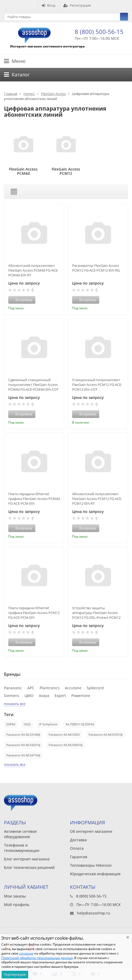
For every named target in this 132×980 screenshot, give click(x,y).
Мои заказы (15, 896)
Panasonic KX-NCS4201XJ (23, 745)
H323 (27, 724)
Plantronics (50, 688)
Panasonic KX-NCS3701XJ (106, 735)
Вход (48, 5)
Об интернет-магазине (91, 831)
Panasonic (13, 688)
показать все (15, 704)
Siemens (12, 696)
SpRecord (95, 688)
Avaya (44, 696)
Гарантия (79, 857)
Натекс (29, 94)
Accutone (73, 688)
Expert (60, 696)
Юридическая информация (95, 874)
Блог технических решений (29, 867)
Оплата (77, 848)
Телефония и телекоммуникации (22, 848)
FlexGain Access (53, 94)
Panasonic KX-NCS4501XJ (66, 745)
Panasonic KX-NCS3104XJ (23, 735)
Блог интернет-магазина (27, 859)
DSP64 (11, 724)
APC (31, 688)
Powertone (81, 696)
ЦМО (29, 696)
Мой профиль (17, 905)
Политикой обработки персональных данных (37, 958)
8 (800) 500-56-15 (99, 32)
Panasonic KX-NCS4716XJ (23, 755)
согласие (26, 953)
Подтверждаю (15, 975)
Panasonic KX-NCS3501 (64, 735)
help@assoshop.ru (94, 913)
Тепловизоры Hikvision (91, 865)
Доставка (78, 840)
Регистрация (77, 5)
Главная (11, 94)
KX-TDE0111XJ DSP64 (80, 724)
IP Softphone (48, 724)
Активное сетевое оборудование (20, 834)
